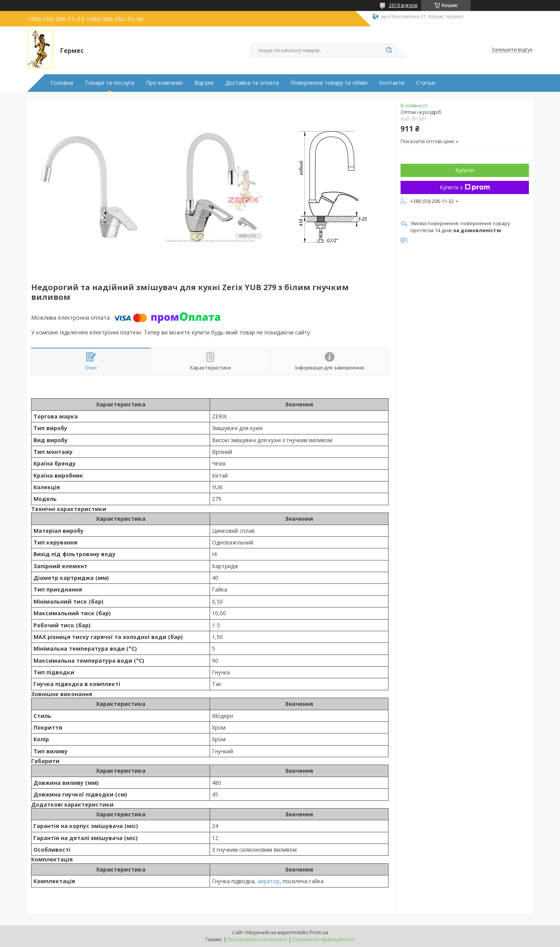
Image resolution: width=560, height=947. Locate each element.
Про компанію (164, 83)
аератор (269, 881)
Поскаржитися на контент (257, 939)
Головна (62, 83)
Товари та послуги (109, 83)
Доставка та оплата (252, 83)
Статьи (426, 83)
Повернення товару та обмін (329, 83)
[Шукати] (389, 51)
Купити (465, 170)
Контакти (392, 83)
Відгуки (204, 83)
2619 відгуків (403, 5)
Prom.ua (319, 932)
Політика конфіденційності (323, 939)
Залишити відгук (512, 50)
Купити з (465, 187)
